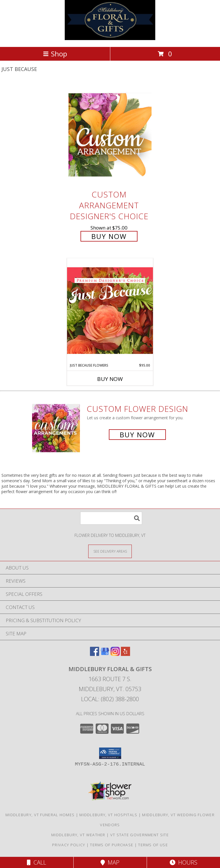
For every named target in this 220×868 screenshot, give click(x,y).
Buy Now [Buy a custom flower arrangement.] (137, 435)
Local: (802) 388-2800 (110, 699)
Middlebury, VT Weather (78, 835)
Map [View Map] (110, 862)
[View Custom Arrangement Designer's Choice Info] (110, 135)
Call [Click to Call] (37, 862)
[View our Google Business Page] (105, 654)
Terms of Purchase (112, 845)
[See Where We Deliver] (110, 551)
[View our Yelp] (125, 654)
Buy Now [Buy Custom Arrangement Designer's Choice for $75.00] (109, 236)
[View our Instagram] (115, 654)
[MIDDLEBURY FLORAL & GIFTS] (110, 38)
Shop (55, 54)
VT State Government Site (140, 835)
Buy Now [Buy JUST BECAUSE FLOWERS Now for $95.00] (110, 379)
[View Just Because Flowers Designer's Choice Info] (110, 310)
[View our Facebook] (95, 654)
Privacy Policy (69, 845)
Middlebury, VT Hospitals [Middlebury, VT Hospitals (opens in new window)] (108, 815)
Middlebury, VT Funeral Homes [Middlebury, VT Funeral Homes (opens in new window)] (40, 815)
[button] (110, 753)
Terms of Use (153, 845)
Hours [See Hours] (183, 862)
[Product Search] (111, 518)
